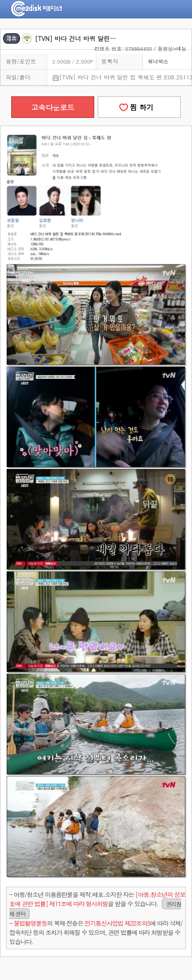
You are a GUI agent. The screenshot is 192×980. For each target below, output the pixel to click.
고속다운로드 (53, 107)
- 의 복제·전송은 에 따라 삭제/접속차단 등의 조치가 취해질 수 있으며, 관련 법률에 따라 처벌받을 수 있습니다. (96, 932)
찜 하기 (139, 107)
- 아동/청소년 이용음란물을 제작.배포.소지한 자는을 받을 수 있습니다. (97, 904)
